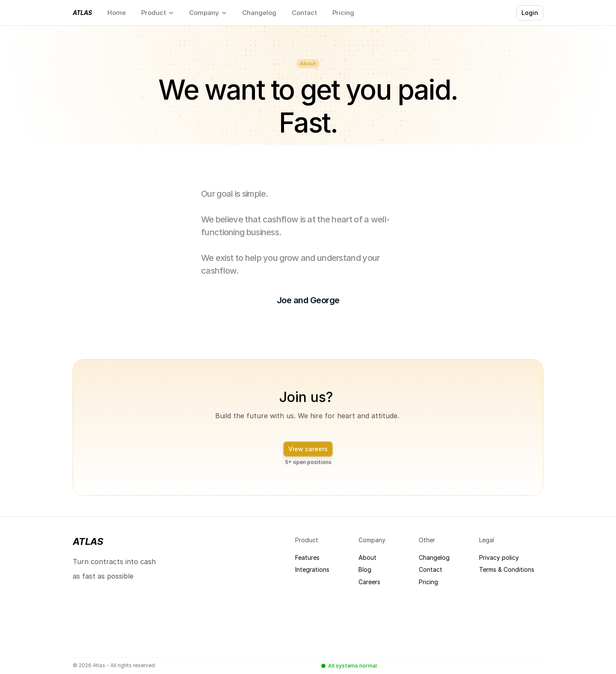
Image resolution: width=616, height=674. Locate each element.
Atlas (82, 13)
